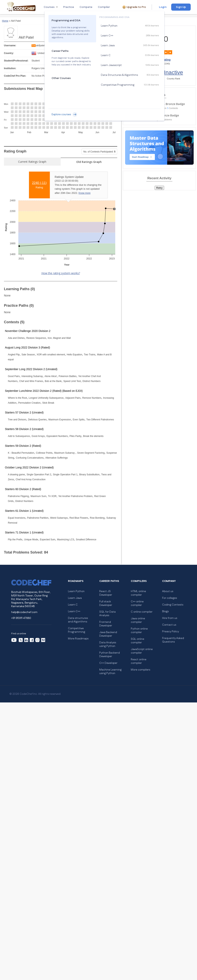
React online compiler (139, 661)
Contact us (169, 625)
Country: (9, 53)
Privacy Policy (171, 632)
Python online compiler (139, 631)
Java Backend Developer (108, 634)
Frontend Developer (106, 624)
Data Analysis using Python (108, 644)
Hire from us (170, 618)
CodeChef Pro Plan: (15, 76)
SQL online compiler (138, 641)
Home (5, 21)
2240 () (39, 183)
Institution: (10, 68)
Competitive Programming (77, 630)
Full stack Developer (106, 603)
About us (168, 591)
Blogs (165, 611)
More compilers (140, 670)
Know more (85, 193)
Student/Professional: (16, 61)
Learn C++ (74, 611)
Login (163, 7)
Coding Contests (173, 605)
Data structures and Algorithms (78, 620)
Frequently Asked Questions (173, 640)
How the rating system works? (61, 273)
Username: (10, 46)
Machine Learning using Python (110, 672)
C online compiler (142, 612)
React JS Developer (106, 593)
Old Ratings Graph (89, 162)
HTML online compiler (138, 593)
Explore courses (64, 114)
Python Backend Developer (110, 655)
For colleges (170, 598)
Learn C (73, 605)
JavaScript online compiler (142, 651)
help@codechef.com (24, 612)
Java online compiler (138, 620)
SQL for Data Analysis (107, 614)
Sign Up (181, 7)
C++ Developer (108, 663)
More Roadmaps (78, 639)
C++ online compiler (137, 603)
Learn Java (75, 598)
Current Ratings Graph (32, 162)
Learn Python (76, 591)
